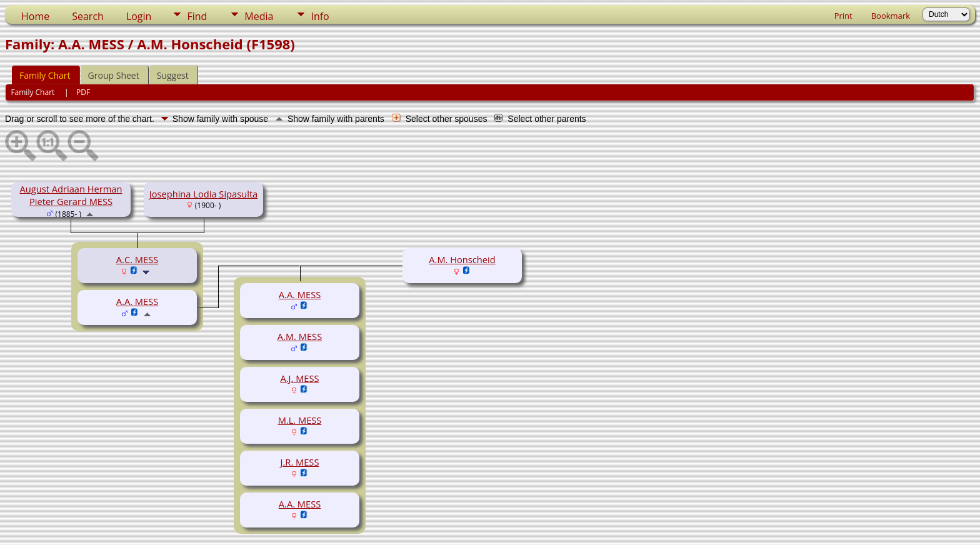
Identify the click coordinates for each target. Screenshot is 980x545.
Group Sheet (114, 75)
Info (320, 16)
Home (35, 16)
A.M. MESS (300, 336)
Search (88, 16)
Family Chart (45, 75)
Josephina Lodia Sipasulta (204, 194)
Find (197, 16)
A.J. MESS (299, 378)
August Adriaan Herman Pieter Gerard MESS (71, 195)
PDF (83, 92)
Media (259, 16)
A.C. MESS (137, 259)
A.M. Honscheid (462, 259)
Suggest (173, 75)
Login (139, 16)
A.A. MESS (137, 301)
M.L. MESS (300, 420)
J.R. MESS (300, 462)
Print (843, 16)
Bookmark (891, 16)
